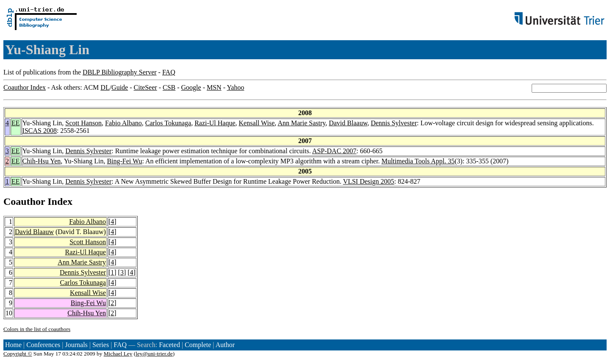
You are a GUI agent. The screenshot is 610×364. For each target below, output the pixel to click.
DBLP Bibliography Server (120, 72)
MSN (214, 87)
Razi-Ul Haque (215, 123)
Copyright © (18, 354)
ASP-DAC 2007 (334, 151)
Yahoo (235, 87)
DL (105, 87)
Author (225, 345)
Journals (76, 345)
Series (101, 345)
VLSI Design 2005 (369, 181)
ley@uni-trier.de (154, 354)
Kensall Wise (257, 123)
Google (191, 87)
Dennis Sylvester (394, 123)
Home (13, 345)
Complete (198, 345)
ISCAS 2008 (40, 131)
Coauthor (24, 201)
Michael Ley (118, 354)
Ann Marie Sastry (301, 123)
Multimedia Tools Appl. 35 (418, 161)
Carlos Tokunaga (168, 123)
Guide (120, 87)
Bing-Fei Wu (124, 161)
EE (16, 123)
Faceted (169, 345)
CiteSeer (146, 87)
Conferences (43, 345)
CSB (169, 87)
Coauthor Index (25, 87)
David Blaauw (348, 123)
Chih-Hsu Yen (42, 161)
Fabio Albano (123, 123)
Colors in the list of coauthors (37, 329)
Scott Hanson (83, 123)
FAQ (169, 72)
